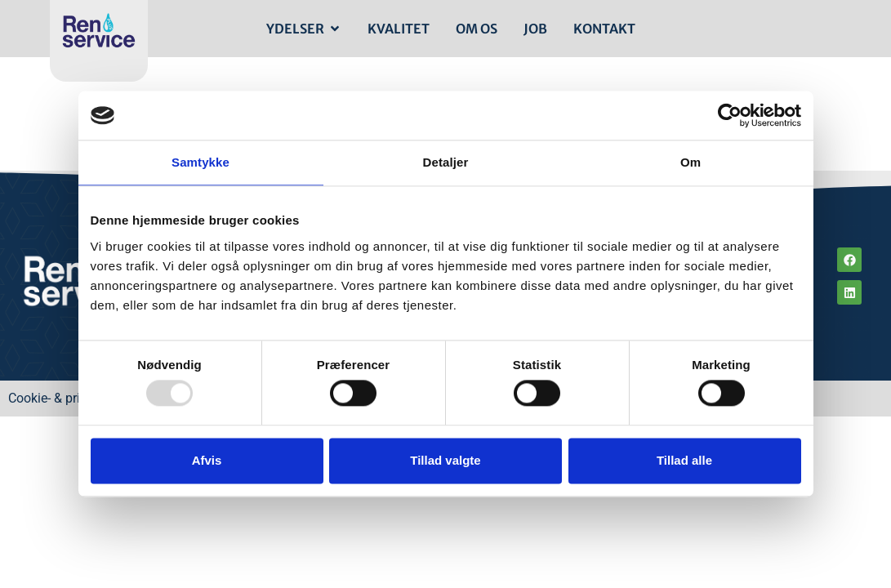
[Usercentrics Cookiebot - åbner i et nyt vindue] (730, 115)
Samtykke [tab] (200, 162)
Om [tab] (691, 162)
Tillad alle (684, 460)
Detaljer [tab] (446, 162)
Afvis (207, 460)
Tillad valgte (445, 460)
